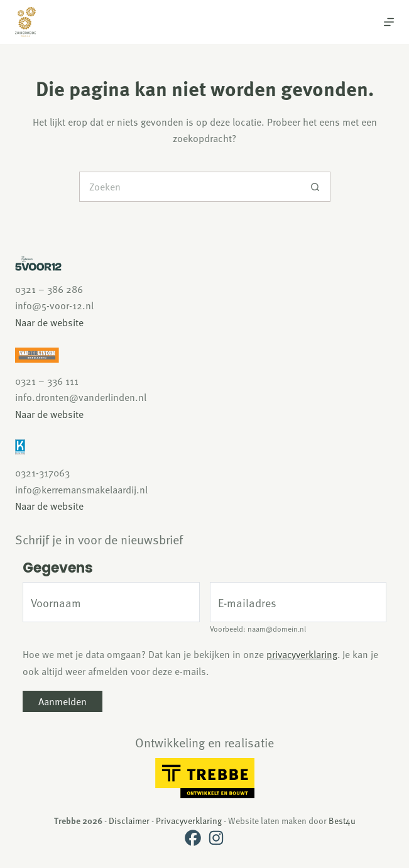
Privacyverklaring (189, 821)
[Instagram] (216, 838)
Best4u (342, 821)
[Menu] (389, 22)
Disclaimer (129, 821)
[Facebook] (193, 838)
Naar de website (49, 322)
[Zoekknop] (315, 187)
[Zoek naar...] (190, 187)
